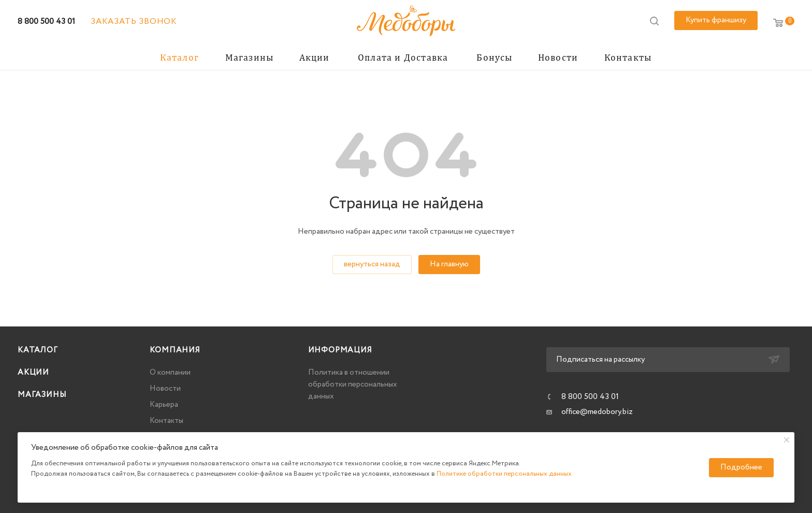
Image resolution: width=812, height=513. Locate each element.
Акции (33, 373)
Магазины (42, 395)
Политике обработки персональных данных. (505, 474)
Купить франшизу (716, 20)
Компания (175, 350)
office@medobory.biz (597, 412)
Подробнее (741, 467)
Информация (340, 350)
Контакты (166, 421)
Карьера (164, 405)
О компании (170, 373)
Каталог (38, 350)
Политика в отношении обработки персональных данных (353, 384)
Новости (165, 389)
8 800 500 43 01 (46, 22)
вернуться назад (372, 264)
